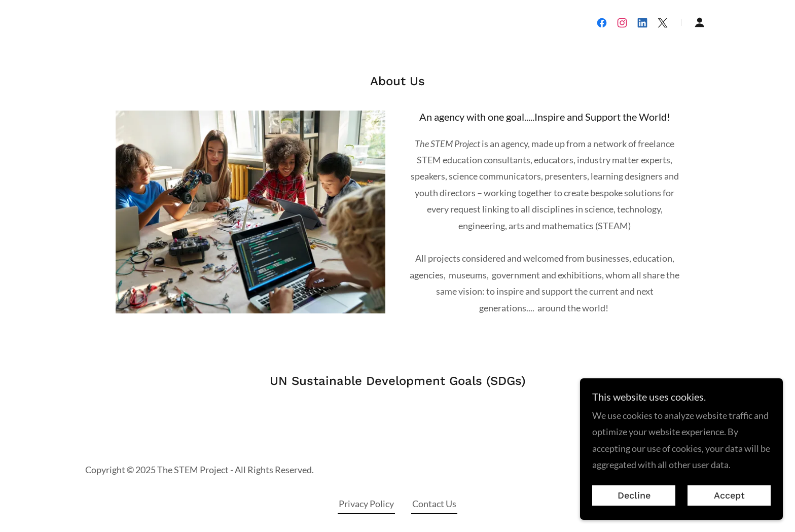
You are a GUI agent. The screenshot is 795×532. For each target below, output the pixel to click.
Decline (634, 509)
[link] (602, 23)
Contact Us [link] (434, 504)
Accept (729, 509)
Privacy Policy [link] (366, 504)
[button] (700, 22)
